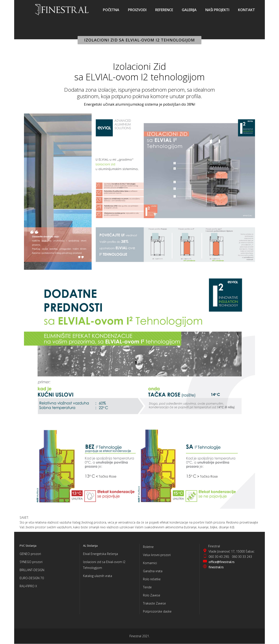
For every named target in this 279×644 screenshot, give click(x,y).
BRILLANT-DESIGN (32, 570)
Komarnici (150, 563)
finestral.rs (216, 567)
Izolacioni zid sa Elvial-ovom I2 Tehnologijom (104, 565)
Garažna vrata (153, 571)
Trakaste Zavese (154, 603)
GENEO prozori (30, 554)
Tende (147, 587)
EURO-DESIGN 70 (32, 578)
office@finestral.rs (222, 562)
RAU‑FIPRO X (28, 586)
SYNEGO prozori (31, 562)
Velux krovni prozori (157, 555)
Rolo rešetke (152, 579)
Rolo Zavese (152, 595)
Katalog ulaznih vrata (98, 576)
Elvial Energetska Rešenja (100, 554)
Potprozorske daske (157, 611)
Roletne (148, 547)
